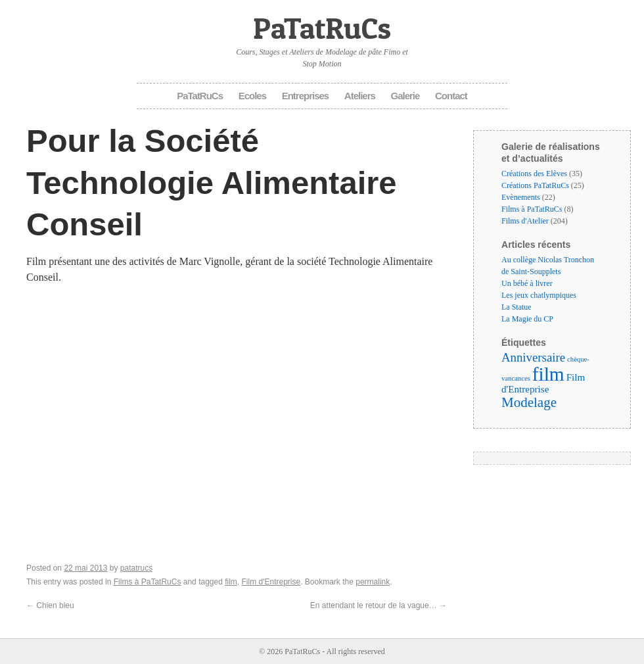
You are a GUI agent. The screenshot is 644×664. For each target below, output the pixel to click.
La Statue (517, 307)
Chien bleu (50, 605)
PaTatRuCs (322, 28)
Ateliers (360, 96)
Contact (451, 96)
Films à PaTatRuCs (148, 582)
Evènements (521, 197)
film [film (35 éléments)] (548, 374)
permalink (373, 582)
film (231, 582)
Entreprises (306, 96)
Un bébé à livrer (527, 283)
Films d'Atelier (525, 221)
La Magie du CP (527, 319)
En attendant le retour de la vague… (379, 605)
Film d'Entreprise (271, 582)
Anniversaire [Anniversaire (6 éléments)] (533, 357)
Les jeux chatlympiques (539, 295)
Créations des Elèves (534, 174)
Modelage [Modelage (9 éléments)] (529, 402)
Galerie (405, 96)
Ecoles (252, 96)
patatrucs (136, 568)
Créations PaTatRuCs (535, 185)
